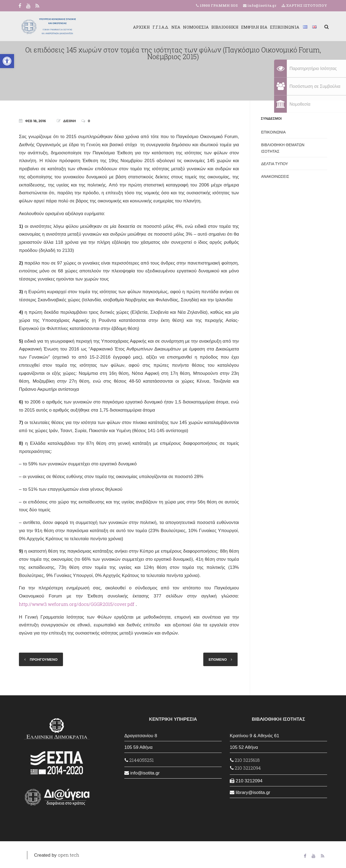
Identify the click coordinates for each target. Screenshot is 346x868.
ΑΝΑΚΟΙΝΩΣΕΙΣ (275, 176)
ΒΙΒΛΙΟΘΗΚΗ (223, 27)
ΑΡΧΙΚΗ (140, 27)
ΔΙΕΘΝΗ (70, 121)
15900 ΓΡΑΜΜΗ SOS (219, 5)
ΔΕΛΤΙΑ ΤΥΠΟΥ (275, 164)
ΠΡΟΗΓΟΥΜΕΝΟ (44, 659)
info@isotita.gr (261, 5)
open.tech (69, 855)
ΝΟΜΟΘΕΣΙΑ (194, 27)
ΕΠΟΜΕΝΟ (218, 659)
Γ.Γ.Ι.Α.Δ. (159, 27)
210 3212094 (245, 768)
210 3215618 (245, 760)
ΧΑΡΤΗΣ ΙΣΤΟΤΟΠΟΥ (304, 5)
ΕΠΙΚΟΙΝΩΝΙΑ (283, 27)
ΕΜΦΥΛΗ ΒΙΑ (253, 27)
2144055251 (139, 760)
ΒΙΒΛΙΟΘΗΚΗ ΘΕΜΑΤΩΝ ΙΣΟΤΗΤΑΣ (283, 148)
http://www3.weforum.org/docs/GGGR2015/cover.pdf (77, 604)
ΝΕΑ (174, 27)
